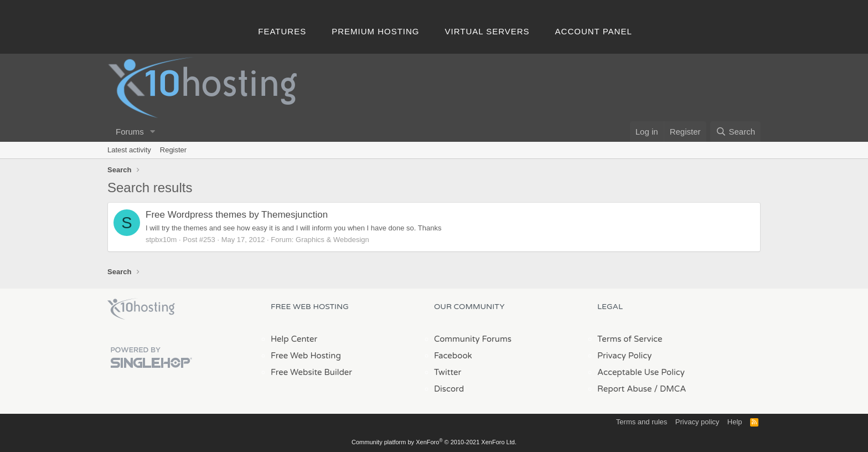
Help (735, 422)
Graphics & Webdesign (332, 240)
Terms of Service (630, 339)
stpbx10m (161, 240)
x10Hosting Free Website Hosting (141, 309)
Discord (449, 389)
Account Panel (594, 31)
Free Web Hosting (306, 356)
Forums (130, 132)
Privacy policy (697, 422)
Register (173, 150)
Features (282, 31)
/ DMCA (670, 389)
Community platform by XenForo (434, 442)
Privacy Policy (624, 356)
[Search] (735, 132)
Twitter (448, 372)
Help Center (294, 339)
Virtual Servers (487, 31)
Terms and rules (642, 422)
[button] (153, 132)
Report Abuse (625, 389)
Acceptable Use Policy (641, 372)
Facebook (453, 356)
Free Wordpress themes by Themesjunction (237, 215)
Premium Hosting (375, 31)
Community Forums (473, 339)
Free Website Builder (311, 372)
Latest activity (129, 150)
